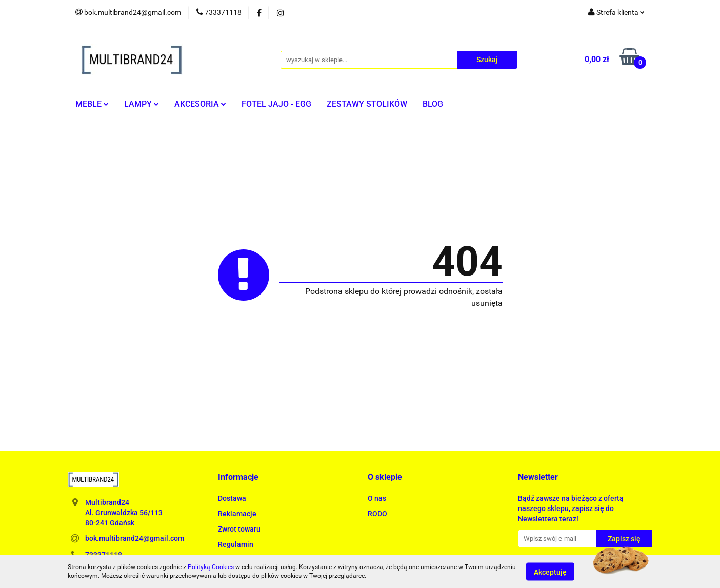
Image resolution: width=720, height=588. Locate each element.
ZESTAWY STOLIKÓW (367, 104)
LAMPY (142, 104)
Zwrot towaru (239, 529)
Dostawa (232, 498)
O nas (377, 498)
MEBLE (92, 104)
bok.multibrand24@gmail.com (135, 538)
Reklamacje (237, 514)
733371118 (104, 555)
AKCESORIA (200, 104)
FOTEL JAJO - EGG (276, 104)
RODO (377, 514)
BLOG (433, 104)
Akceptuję (550, 572)
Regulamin (236, 544)
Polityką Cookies (211, 567)
